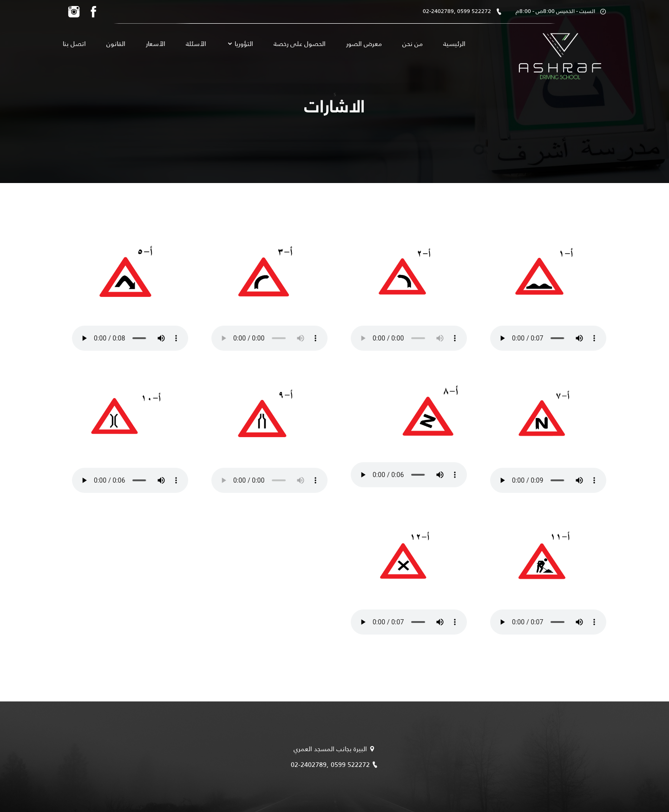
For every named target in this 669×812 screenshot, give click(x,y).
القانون (116, 44)
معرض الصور (364, 44)
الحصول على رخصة (300, 44)
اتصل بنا (74, 44)
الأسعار (156, 44)
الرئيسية (454, 44)
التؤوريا (240, 44)
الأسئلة (196, 44)
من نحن (413, 44)
